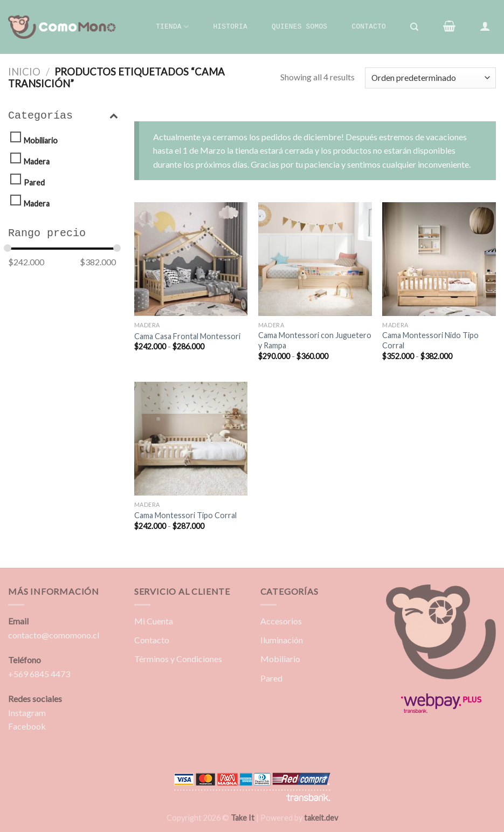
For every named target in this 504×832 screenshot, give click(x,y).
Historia (230, 27)
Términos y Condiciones (178, 659)
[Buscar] (415, 27)
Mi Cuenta (154, 621)
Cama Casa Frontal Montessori (187, 336)
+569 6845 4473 (39, 674)
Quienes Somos (299, 27)
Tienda (172, 27)
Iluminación (282, 640)
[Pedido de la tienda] (430, 78)
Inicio (24, 72)
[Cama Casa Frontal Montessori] (191, 259)
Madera (37, 161)
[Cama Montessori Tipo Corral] (191, 439)
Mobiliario (41, 140)
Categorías (63, 116)
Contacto (368, 27)
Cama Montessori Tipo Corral (185, 515)
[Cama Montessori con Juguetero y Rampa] (315, 259)
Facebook (27, 726)
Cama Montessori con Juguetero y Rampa (315, 340)
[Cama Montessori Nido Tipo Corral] (439, 259)
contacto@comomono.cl (54, 635)
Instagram (27, 713)
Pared (34, 183)
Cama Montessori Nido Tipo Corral (430, 340)
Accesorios (281, 621)
